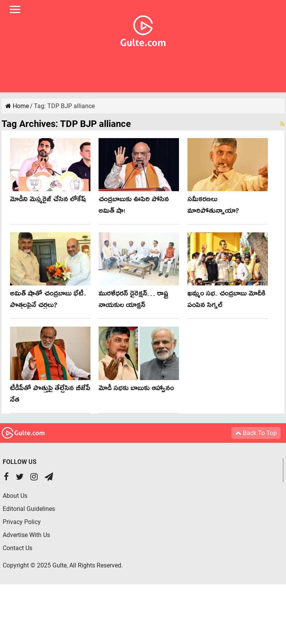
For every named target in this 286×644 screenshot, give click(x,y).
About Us (15, 496)
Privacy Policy (22, 522)
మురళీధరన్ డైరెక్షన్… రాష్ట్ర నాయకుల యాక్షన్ (133, 301)
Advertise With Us (26, 535)
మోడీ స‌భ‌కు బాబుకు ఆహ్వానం (136, 390)
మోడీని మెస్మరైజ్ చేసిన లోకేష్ (48, 201)
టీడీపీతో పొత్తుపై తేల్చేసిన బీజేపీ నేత (50, 395)
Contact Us (18, 548)
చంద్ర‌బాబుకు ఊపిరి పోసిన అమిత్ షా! (134, 206)
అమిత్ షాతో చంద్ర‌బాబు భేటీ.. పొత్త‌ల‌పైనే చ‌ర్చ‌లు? (48, 301)
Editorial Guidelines (29, 509)
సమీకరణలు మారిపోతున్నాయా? (213, 206)
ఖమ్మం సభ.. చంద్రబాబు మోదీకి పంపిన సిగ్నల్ (227, 301)
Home (17, 106)
